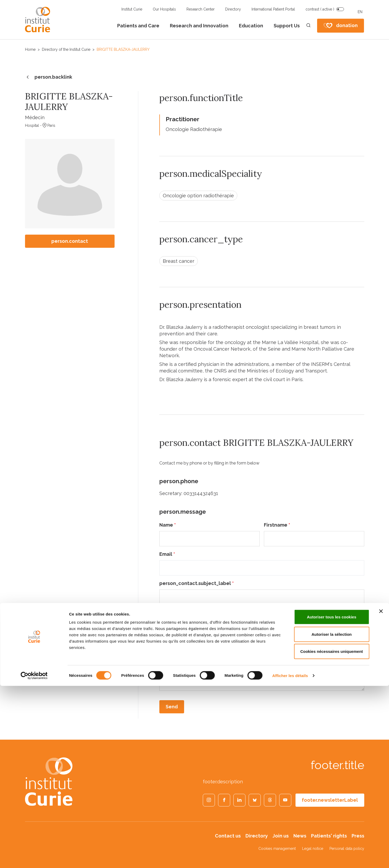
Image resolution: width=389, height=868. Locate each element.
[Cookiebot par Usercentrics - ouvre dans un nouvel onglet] (34, 858)
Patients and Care (138, 26)
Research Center (201, 9)
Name (168, 525)
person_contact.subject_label (197, 583)
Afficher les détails (290, 858)
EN (360, 12)
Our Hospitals (164, 9)
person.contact (70, 241)
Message (171, 612)
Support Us (287, 26)
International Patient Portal (273, 9)
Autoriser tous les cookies (332, 799)
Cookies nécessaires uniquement (332, 833)
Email (167, 554)
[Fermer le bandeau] (381, 793)
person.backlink (49, 77)
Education (251, 26)
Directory (233, 9)
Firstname (277, 525)
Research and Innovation (199, 26)
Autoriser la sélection (332, 816)
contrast (320, 9)
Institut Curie (132, 9)
